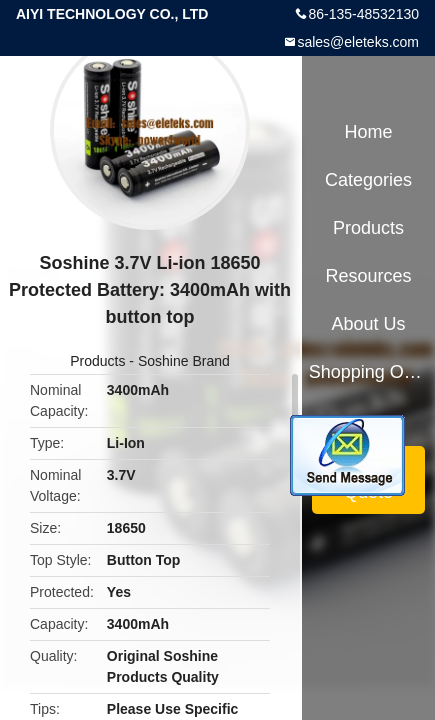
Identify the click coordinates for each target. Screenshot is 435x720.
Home (369, 132)
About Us (369, 324)
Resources (369, 276)
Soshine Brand (184, 361)
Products (97, 361)
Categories (368, 180)
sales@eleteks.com (358, 42)
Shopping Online (369, 372)
